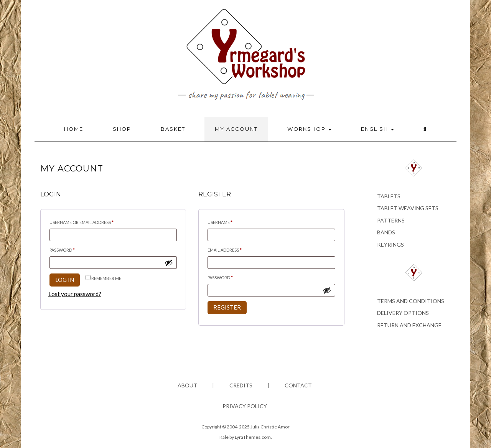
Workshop (309, 129)
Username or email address (92, 222)
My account (236, 129)
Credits (241, 385)
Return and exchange (409, 325)
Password (72, 249)
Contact (298, 385)
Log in (65, 280)
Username (230, 222)
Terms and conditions (411, 301)
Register (227, 307)
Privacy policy (245, 406)
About (187, 385)
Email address (235, 249)
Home (74, 129)
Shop (122, 129)
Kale (224, 437)
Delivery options (403, 313)
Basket (173, 129)
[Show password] (169, 263)
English (377, 129)
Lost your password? (75, 294)
